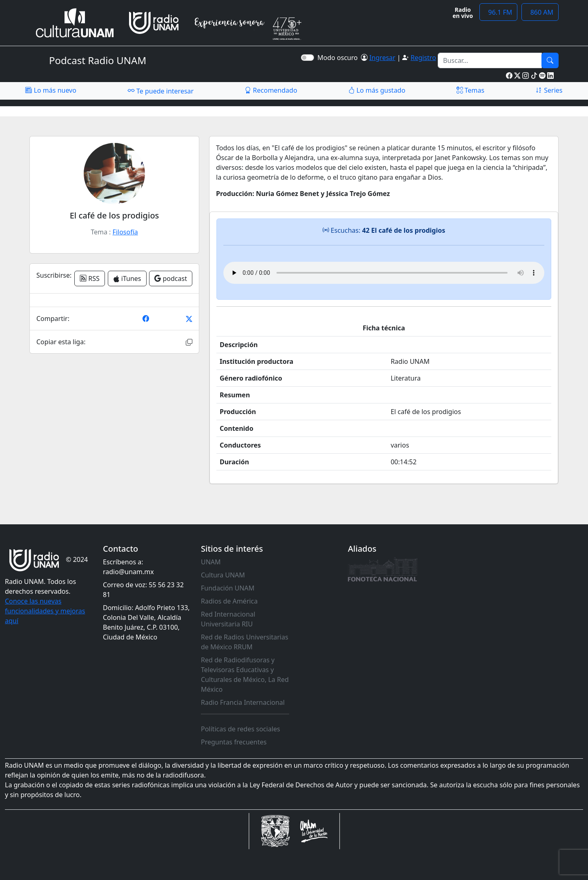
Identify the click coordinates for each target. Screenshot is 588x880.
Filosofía (125, 232)
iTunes (127, 278)
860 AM (540, 12)
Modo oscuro (339, 58)
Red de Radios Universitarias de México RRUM (245, 642)
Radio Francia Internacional (243, 702)
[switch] (307, 58)
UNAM (211, 562)
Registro (423, 58)
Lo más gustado (377, 90)
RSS (90, 278)
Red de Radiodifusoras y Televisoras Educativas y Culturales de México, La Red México (245, 675)
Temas (471, 90)
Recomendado (271, 90)
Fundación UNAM (228, 588)
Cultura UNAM (223, 575)
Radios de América (229, 601)
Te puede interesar (160, 91)
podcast (171, 278)
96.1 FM (498, 12)
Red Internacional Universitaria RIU (228, 619)
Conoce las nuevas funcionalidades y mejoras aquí (45, 611)
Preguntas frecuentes (234, 742)
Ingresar (382, 58)
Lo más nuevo (51, 90)
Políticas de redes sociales (241, 729)
